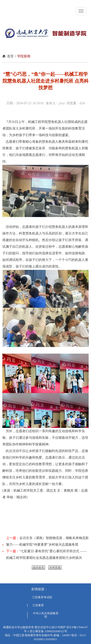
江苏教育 (38, 605)
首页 (10, 56)
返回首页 (38, 568)
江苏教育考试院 (42, 597)
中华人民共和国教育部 (46, 615)
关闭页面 (55, 568)
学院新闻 (24, 56)
